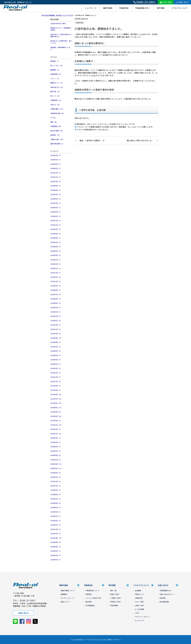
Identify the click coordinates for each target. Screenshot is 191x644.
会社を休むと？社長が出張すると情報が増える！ (61, 35)
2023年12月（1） (56, 273)
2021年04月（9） (56, 412)
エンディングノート (68, 598)
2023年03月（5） (56, 312)
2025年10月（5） (56, 181)
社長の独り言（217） (57, 87)
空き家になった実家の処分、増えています (61, 42)
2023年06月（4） (56, 299)
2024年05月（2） (56, 251)
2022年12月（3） (56, 325)
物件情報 (161, 8)
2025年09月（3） (56, 186)
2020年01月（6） (56, 477)
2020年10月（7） (56, 438)
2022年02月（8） (56, 368)
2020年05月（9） (56, 460)
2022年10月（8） (56, 334)
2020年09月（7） (56, 442)
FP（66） (53, 118)
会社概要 (138, 591)
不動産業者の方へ (143, 8)
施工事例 (89, 602)
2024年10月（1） (56, 229)
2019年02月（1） (56, 521)
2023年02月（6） (56, 316)
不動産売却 (124, 8)
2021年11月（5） (56, 381)
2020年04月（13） (56, 464)
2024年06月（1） (56, 247)
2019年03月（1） (56, 516)
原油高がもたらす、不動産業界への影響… (61, 29)
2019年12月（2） (56, 481)
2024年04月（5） (56, 255)
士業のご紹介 (139, 605)
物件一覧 (113, 591)
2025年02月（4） (56, 212)
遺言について (65, 602)
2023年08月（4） (56, 290)
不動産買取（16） (56, 100)
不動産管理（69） (56, 126)
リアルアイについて (179, 8)
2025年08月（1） (56, 190)
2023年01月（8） (56, 321)
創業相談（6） (55, 70)
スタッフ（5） (55, 79)
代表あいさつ (139, 594)
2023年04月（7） (56, 307)
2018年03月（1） (56, 560)
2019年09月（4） (56, 490)
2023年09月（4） (56, 286)
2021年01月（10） (56, 425)
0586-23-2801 (145, 2)
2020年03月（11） (56, 468)
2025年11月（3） (56, 177)
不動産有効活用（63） (58, 113)
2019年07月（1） (56, 499)
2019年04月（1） (56, 512)
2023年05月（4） (56, 303)
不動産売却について (92, 591)
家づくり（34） (55, 96)
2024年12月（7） (56, 221)
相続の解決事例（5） (57, 144)
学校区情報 (114, 605)
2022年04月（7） (56, 360)
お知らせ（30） (55, 105)
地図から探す (115, 594)
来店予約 (163, 598)
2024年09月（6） (56, 234)
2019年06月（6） (56, 503)
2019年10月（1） (56, 486)
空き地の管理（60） (57, 131)
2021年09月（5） (56, 390)
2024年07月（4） (56, 242)
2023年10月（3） (56, 281)
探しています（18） (57, 65)
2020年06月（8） (56, 455)
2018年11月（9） (56, 534)
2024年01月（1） (56, 268)
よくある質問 (139, 609)
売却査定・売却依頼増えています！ (60, 48)
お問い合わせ (182, 2)
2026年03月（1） (56, 160)
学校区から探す (116, 602)
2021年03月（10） (56, 416)
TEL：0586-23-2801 (24, 600)
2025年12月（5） (56, 173)
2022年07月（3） (56, 347)
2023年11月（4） (56, 277)
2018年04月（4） (56, 555)
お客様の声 (139, 598)
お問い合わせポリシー (167, 594)
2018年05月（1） (56, 551)
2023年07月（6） (56, 294)
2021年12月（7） (56, 377)
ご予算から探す (116, 598)
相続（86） (54, 122)
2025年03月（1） (56, 208)
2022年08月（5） (56, 342)
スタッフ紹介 (139, 602)
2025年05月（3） (56, 199)
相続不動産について (68, 591)
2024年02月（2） (56, 264)
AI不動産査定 (90, 605)
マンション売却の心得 (93, 598)
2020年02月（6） (56, 473)
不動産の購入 (80, 23)
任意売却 (89, 594)
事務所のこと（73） (57, 83)
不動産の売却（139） (57, 139)
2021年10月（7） (56, 386)
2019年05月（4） (56, 507)
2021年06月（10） (56, 403)
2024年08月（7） (56, 238)
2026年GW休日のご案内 (58, 23)
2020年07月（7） (56, 451)
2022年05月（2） (56, 355)
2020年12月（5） (56, 429)
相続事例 (64, 594)
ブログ (137, 613)
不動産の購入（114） (57, 109)
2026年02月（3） (56, 164)
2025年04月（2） (56, 203)
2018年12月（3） (56, 529)
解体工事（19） (55, 92)
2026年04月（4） (56, 155)
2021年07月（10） (56, 399)
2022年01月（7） (56, 373)
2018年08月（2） (56, 547)
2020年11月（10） (56, 434)
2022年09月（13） (56, 338)
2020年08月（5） (56, 447)
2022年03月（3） (56, 364)
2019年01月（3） (56, 525)
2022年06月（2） (56, 351)
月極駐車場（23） (56, 74)
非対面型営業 (164, 602)
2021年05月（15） (56, 408)
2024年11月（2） (56, 225)
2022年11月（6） (56, 329)
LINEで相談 (166, 2)
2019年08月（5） (56, 494)
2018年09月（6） (56, 542)
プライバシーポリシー (143, 617)
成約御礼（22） (55, 135)
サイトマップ (139, 620)
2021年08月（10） (56, 394)
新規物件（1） (55, 61)
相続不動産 (108, 8)
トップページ (91, 8)
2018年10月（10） (56, 538)
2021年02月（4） (56, 421)
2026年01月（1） (56, 168)
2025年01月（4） (56, 216)
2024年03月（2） (56, 260)
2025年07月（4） (56, 194)
